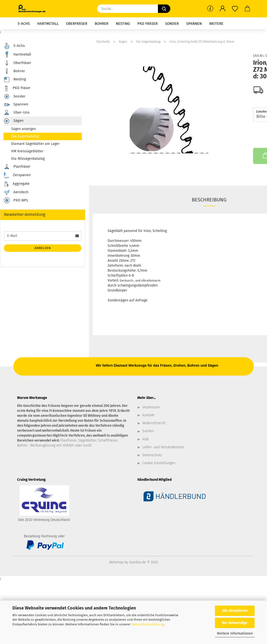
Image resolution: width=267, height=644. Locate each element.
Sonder (172, 24)
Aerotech (16, 192)
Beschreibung (209, 200)
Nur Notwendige (235, 623)
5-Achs (24, 24)
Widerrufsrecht (154, 423)
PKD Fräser (148, 24)
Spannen (194, 24)
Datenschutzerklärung (148, 624)
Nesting (123, 24)
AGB (145, 439)
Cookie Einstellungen (159, 463)
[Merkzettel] (235, 9)
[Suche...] (164, 9)
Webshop (116, 562)
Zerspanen (17, 175)
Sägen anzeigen (24, 129)
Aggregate (17, 184)
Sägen (14, 121)
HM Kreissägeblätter (27, 151)
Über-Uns (17, 113)
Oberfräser (77, 24)
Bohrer (102, 24)
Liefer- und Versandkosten (163, 447)
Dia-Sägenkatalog (25, 136)
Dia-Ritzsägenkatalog (28, 159)
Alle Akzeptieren (235, 611)
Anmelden (43, 248)
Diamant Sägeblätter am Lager (35, 144)
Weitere (216, 24)
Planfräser (17, 167)
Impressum (151, 407)
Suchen (148, 431)
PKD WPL (16, 201)
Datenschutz (152, 455)
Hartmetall (48, 24)
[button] (223, 9)
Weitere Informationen (235, 633)
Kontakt (148, 415)
